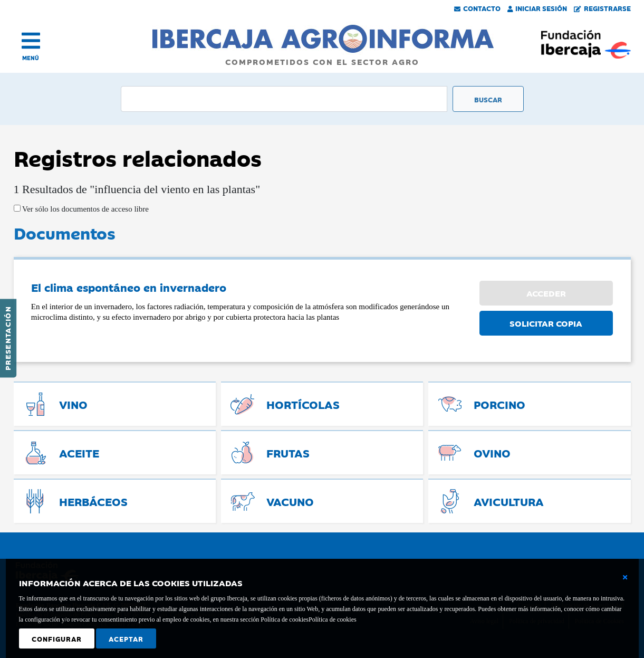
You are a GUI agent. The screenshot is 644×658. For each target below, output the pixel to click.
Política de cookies (333, 619)
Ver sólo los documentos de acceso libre (85, 209)
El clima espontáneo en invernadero (129, 287)
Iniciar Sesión (537, 8)
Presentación (7, 338)
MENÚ (31, 58)
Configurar (57, 638)
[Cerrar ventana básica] (625, 577)
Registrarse (602, 8)
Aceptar (126, 638)
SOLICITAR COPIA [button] (546, 323)
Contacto (477, 8)
